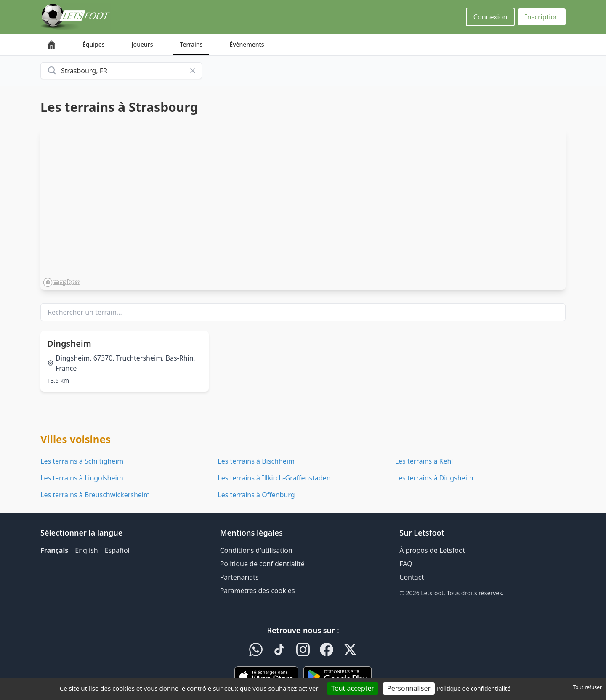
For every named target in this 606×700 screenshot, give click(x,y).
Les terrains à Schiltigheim (82, 461)
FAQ (406, 564)
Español (117, 550)
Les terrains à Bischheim (256, 461)
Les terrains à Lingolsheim (82, 478)
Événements (247, 44)
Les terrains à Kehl (424, 461)
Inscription (542, 17)
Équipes (94, 44)
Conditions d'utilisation (256, 550)
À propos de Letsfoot (432, 550)
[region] (303, 209)
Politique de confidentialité (262, 564)
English (86, 550)
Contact (412, 577)
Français (54, 550)
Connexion (490, 17)
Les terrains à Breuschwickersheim (95, 495)
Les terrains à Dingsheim (434, 478)
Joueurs (142, 44)
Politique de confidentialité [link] (473, 688)
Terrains (191, 44)
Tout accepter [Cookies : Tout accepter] (353, 688)
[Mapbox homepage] (61, 282)
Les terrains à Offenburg (256, 495)
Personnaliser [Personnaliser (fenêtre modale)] (409, 688)
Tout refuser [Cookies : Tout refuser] (587, 687)
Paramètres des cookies (258, 591)
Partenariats (239, 577)
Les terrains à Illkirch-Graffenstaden (274, 478)
